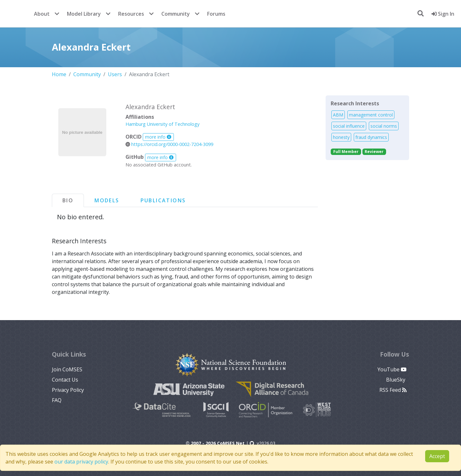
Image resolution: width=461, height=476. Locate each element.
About (42, 14)
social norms (384, 126)
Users (115, 74)
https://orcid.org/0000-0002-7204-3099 (169, 144)
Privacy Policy (68, 390)
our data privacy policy (81, 462)
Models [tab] (107, 200)
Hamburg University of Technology (162, 124)
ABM (338, 115)
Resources (131, 14)
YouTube (392, 369)
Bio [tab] (68, 200)
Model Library (84, 14)
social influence (349, 126)
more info (158, 137)
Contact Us (65, 380)
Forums (216, 14)
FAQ (57, 400)
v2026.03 (263, 443)
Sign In (443, 14)
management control (371, 115)
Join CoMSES (67, 369)
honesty (341, 137)
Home (59, 74)
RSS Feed (393, 390)
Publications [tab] (163, 200)
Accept (437, 456)
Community (176, 14)
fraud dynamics (371, 137)
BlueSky (396, 380)
